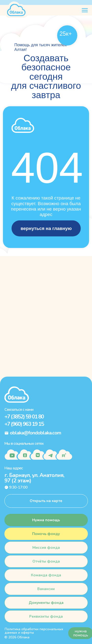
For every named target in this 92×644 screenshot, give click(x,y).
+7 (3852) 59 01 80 (24, 417)
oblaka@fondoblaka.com (35, 433)
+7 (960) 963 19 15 (24, 424)
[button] (46, 534)
